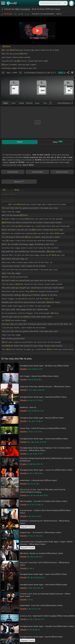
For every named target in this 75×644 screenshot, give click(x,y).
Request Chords (27, 527)
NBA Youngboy (23, 9)
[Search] (65, 3)
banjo (37, 103)
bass (45, 103)
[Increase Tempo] (20, 73)
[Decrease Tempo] (3, 73)
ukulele (21, 103)
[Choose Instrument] (51, 103)
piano (14, 103)
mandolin (29, 103)
